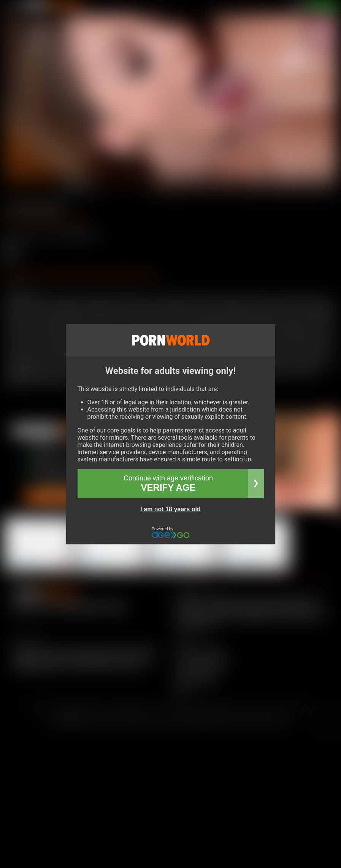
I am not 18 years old (170, 509)
